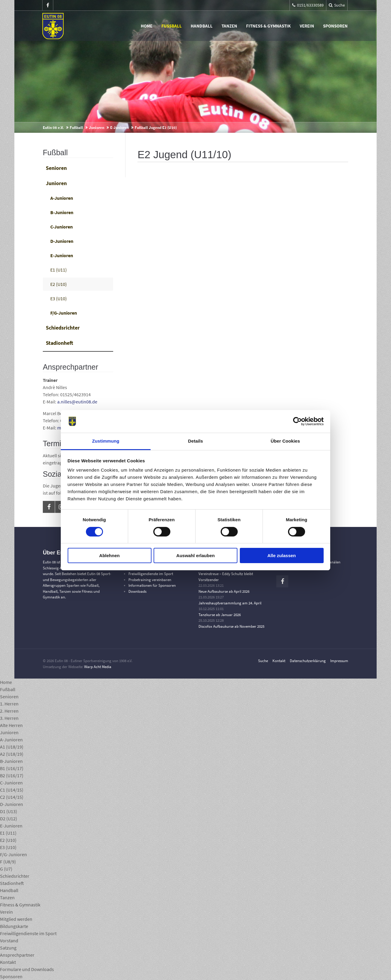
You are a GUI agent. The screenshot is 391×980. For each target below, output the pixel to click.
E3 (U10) (59, 298)
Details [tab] (195, 441)
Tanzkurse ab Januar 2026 (220, 615)
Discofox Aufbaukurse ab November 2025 (231, 626)
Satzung (8, 948)
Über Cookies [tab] (285, 441)
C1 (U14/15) (12, 790)
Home (147, 26)
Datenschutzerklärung (308, 661)
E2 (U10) (59, 284)
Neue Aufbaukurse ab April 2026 (224, 591)
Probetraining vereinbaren (150, 580)
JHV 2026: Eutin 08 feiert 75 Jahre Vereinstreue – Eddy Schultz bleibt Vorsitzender (226, 574)
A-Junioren (62, 198)
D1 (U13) (9, 811)
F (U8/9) (8, 862)
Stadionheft (59, 343)
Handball (202, 26)
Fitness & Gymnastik (269, 26)
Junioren (97, 128)
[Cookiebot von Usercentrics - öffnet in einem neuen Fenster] (297, 421)
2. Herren (9, 711)
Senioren (56, 168)
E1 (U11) (59, 270)
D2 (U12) (9, 819)
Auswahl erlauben (195, 555)
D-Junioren (62, 241)
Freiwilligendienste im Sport (151, 574)
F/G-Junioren (64, 313)
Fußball (172, 26)
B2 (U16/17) (12, 775)
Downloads (137, 591)
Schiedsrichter (63, 328)
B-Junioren (62, 212)
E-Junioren (119, 128)
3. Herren (9, 718)
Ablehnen (109, 555)
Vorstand (9, 941)
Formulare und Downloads (27, 969)
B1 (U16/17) (12, 768)
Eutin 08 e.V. (53, 128)
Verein (307, 26)
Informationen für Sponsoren (152, 585)
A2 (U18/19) (12, 754)
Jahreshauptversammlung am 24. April (230, 603)
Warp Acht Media (98, 667)
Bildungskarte (14, 926)
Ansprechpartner (17, 955)
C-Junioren (62, 227)
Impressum (339, 661)
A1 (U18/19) (12, 747)
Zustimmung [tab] (106, 441)
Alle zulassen (282, 555)
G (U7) (6, 869)
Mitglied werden (16, 919)
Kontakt (279, 661)
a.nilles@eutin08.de (77, 402)
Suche (263, 661)
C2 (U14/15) (12, 797)
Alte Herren (11, 725)
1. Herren (9, 704)
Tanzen (230, 26)
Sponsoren (336, 26)
